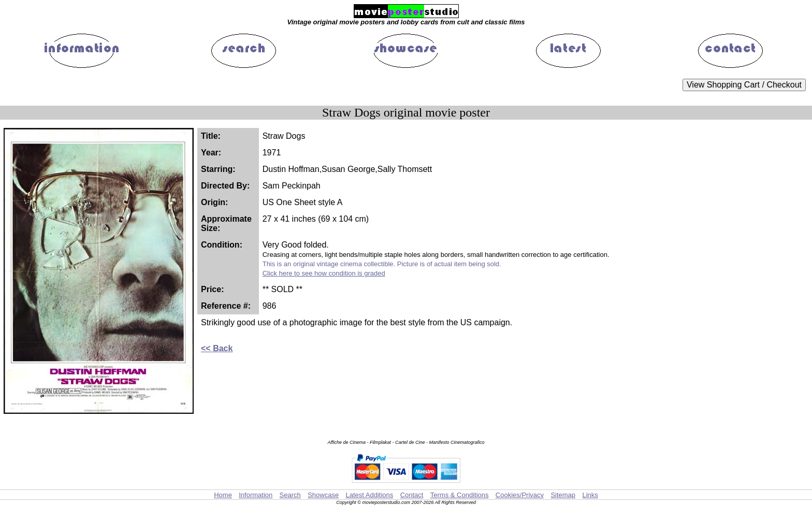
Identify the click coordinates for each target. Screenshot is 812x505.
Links (590, 495)
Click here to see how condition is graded (324, 273)
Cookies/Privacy (520, 495)
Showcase (323, 495)
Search (290, 495)
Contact (412, 495)
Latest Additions (369, 495)
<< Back (217, 348)
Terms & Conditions (460, 495)
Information (256, 495)
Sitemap (563, 495)
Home (223, 495)
